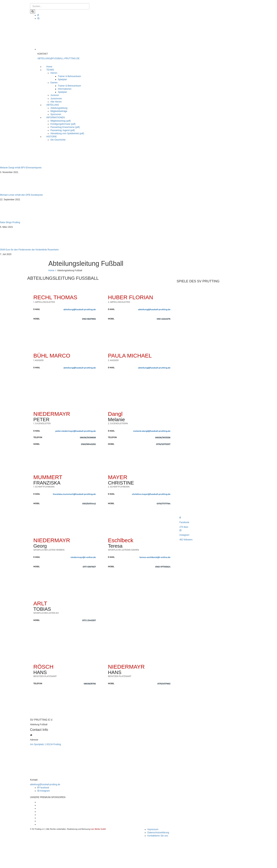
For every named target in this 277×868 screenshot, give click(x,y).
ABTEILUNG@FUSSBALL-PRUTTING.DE (58, 58)
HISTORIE (52, 137)
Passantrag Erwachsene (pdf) (65, 127)
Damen (54, 83)
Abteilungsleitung (59, 108)
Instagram (44, 791)
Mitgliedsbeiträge (59, 111)
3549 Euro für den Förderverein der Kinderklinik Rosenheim (29, 250)
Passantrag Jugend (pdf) (63, 130)
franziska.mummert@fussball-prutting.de (74, 494)
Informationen (65, 89)
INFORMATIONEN (56, 118)
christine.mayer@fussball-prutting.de (151, 494)
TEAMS (50, 70)
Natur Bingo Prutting (10, 222)
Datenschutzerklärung (158, 833)
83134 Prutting (54, 744)
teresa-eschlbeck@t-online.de (155, 557)
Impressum (153, 829)
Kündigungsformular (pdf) (63, 124)
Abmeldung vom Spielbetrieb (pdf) (67, 133)
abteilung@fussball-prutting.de (80, 309)
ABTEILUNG (53, 105)
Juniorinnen (56, 99)
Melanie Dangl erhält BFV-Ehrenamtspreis (21, 168)
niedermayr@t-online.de (83, 557)
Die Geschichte (58, 140)
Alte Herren (56, 102)
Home (49, 67)
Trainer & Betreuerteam (69, 76)
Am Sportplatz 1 (38, 744)
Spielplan (62, 79)
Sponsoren (56, 114)
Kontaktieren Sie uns (158, 836)
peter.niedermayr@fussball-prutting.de (76, 431)
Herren (54, 73)
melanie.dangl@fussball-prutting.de (152, 431)
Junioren (55, 95)
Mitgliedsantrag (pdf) (61, 121)
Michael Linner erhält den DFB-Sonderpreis (21, 195)
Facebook (43, 788)
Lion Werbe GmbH (98, 829)
